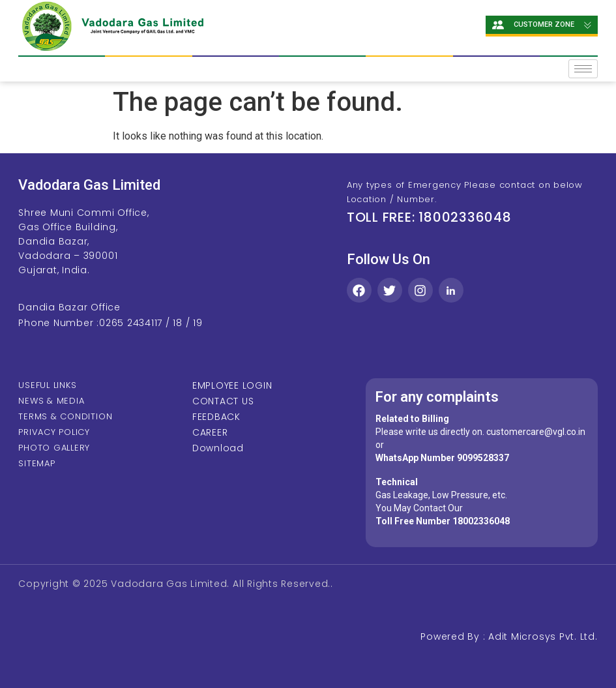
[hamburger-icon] (583, 69)
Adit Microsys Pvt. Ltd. (543, 636)
